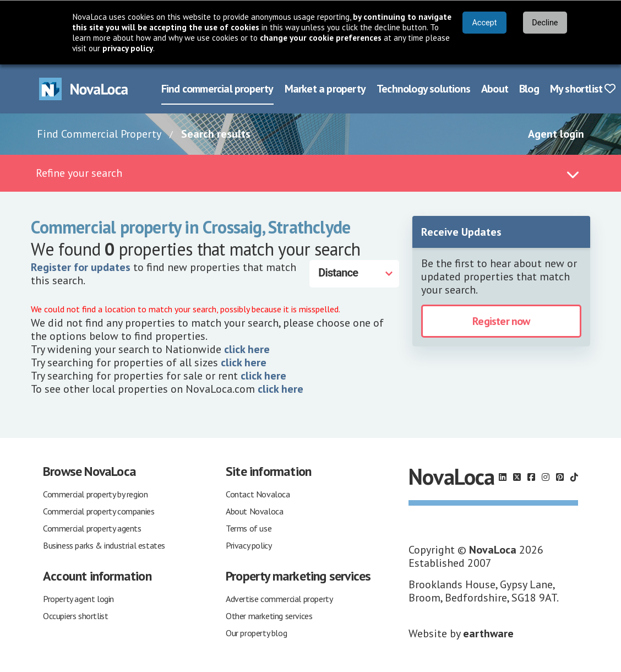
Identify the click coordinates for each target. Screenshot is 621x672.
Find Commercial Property (99, 133)
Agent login (556, 133)
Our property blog (256, 632)
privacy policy (128, 48)
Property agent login (78, 598)
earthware (488, 632)
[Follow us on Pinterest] (560, 476)
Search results (216, 133)
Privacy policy (249, 544)
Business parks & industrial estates (104, 544)
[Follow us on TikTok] (574, 476)
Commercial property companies (99, 510)
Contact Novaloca (258, 493)
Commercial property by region (95, 493)
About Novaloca (254, 510)
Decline (545, 23)
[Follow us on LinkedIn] (503, 476)
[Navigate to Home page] (84, 88)
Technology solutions (423, 88)
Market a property (325, 88)
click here (247, 348)
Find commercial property (217, 88)
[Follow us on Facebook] (531, 476)
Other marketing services (269, 615)
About (495, 88)
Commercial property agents (92, 527)
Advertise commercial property (279, 598)
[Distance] (354, 273)
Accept (484, 23)
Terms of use (249, 527)
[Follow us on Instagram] (546, 476)
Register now (501, 320)
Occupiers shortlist (75, 615)
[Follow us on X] (517, 476)
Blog (529, 88)
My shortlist (583, 88)
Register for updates (81, 266)
